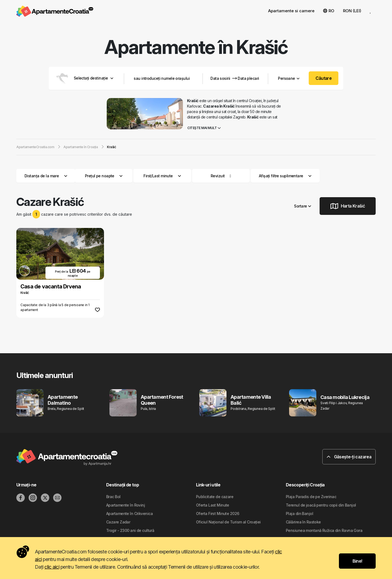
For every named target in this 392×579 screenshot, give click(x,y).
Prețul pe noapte (104, 176)
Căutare (324, 78)
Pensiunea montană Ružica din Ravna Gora (324, 530)
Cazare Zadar (118, 522)
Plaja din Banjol (299, 514)
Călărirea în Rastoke (303, 522)
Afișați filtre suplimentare (285, 176)
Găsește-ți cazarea (349, 457)
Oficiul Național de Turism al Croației (228, 522)
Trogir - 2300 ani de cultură (130, 530)
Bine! (357, 561)
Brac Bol (113, 497)
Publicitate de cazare (215, 497)
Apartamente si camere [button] (291, 11)
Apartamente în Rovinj (125, 505)
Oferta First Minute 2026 (218, 514)
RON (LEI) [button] (352, 11)
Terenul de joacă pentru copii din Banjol (321, 505)
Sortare (302, 206)
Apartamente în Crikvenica (129, 514)
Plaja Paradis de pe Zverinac (311, 497)
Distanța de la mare (46, 176)
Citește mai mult (204, 128)
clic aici (52, 567)
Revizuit (218, 176)
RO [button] (329, 11)
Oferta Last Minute (213, 505)
